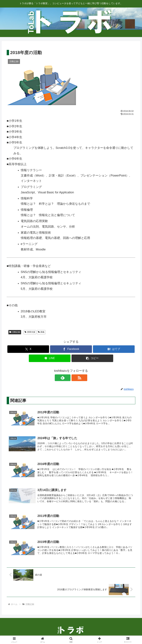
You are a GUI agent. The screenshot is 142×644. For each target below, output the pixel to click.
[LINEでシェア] (50, 358)
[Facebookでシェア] (71, 349)
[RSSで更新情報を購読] (75, 378)
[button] (92, 358)
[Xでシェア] (28, 349)
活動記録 (15, 332)
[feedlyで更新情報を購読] (67, 378)
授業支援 (30, 332)
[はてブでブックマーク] (114, 349)
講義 (41, 332)
